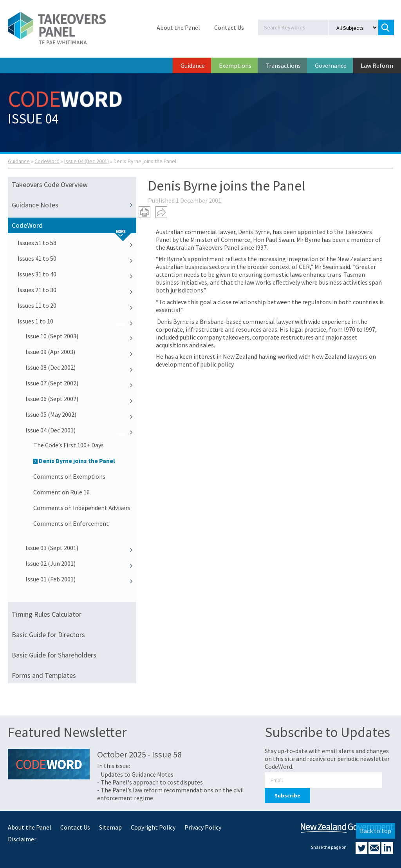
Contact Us (229, 27)
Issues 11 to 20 (77, 305)
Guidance (193, 65)
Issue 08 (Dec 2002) (81, 367)
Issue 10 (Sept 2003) (81, 336)
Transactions (283, 65)
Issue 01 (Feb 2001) (81, 579)
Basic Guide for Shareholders (54, 655)
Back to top (376, 831)
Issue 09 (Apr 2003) (81, 352)
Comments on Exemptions (69, 476)
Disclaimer (22, 839)
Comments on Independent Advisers (82, 508)
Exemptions (235, 65)
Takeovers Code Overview (50, 184)
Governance (331, 65)
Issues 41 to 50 (77, 258)
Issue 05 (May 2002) (81, 414)
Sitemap (110, 827)
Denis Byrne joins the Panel (74, 461)
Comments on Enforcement (71, 523)
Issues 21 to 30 (77, 290)
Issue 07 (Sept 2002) (81, 383)
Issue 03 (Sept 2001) (81, 548)
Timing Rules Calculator (47, 614)
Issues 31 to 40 (77, 274)
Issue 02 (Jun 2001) (81, 563)
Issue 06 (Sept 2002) (81, 399)
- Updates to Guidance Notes (135, 774)
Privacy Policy (203, 827)
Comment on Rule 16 (61, 492)
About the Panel (178, 27)
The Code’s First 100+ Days (69, 445)
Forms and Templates (44, 675)
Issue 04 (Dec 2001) (87, 161)
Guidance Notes (74, 205)
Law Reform (377, 65)
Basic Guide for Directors (48, 635)
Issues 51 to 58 (77, 243)
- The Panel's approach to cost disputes (150, 782)
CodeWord (47, 161)
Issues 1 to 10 (77, 321)
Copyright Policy (153, 827)
